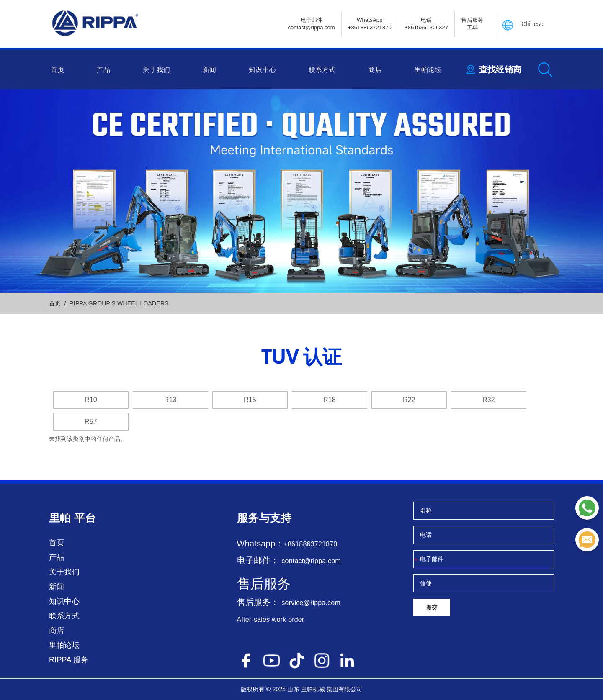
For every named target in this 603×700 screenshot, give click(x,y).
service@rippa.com (311, 603)
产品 (103, 70)
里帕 (60, 518)
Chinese (532, 24)
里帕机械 (313, 689)
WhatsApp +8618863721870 (370, 24)
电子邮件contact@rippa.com (311, 24)
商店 (375, 70)
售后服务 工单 (472, 24)
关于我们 (156, 70)
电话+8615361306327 (426, 24)
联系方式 (322, 70)
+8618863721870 (310, 544)
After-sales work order (271, 619)
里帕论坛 (428, 70)
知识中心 (262, 70)
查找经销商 (500, 69)
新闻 (209, 70)
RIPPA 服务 (69, 660)
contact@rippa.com (311, 561)
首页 (57, 70)
